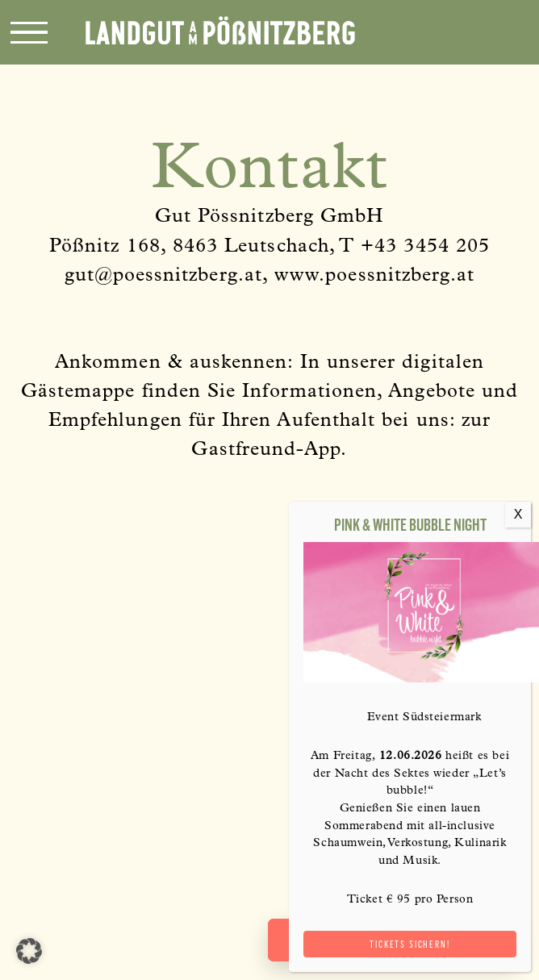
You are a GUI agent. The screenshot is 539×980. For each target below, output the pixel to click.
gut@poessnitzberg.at (163, 277)
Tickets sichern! (409, 944)
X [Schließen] (518, 514)
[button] (29, 951)
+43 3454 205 (425, 248)
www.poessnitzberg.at (374, 277)
